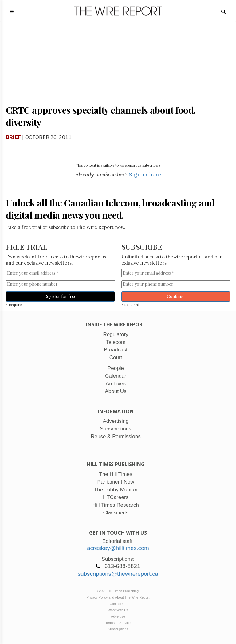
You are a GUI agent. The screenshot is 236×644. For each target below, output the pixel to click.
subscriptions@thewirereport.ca (118, 574)
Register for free (60, 296)
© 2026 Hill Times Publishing (118, 591)
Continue (176, 296)
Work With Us (118, 610)
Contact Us (118, 604)
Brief (13, 137)
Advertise (118, 616)
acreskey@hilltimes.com (118, 548)
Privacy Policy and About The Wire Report (118, 597)
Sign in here (145, 174)
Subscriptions (118, 629)
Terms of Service (118, 623)
